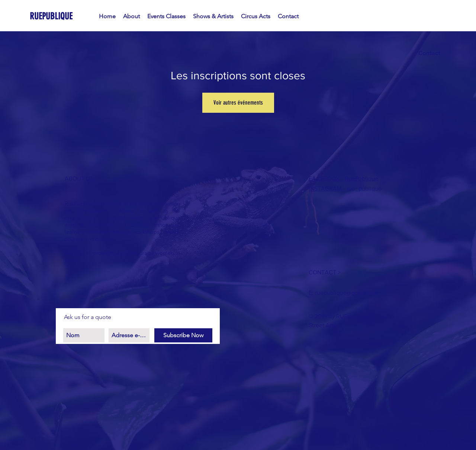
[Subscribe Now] (183, 335)
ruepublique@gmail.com (347, 293)
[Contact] (429, 53)
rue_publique (363, 189)
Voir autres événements (238, 103)
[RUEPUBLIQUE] (64, 16)
